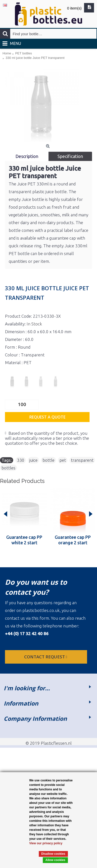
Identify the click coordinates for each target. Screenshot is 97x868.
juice (33, 460)
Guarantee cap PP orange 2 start (73, 540)
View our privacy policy (46, 843)
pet (63, 460)
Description (27, 156)
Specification (70, 156)
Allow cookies (55, 860)
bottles (8, 468)
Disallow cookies (53, 854)
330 (21, 460)
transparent (82, 460)
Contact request (46, 657)
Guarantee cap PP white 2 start (24, 540)
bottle (48, 460)
